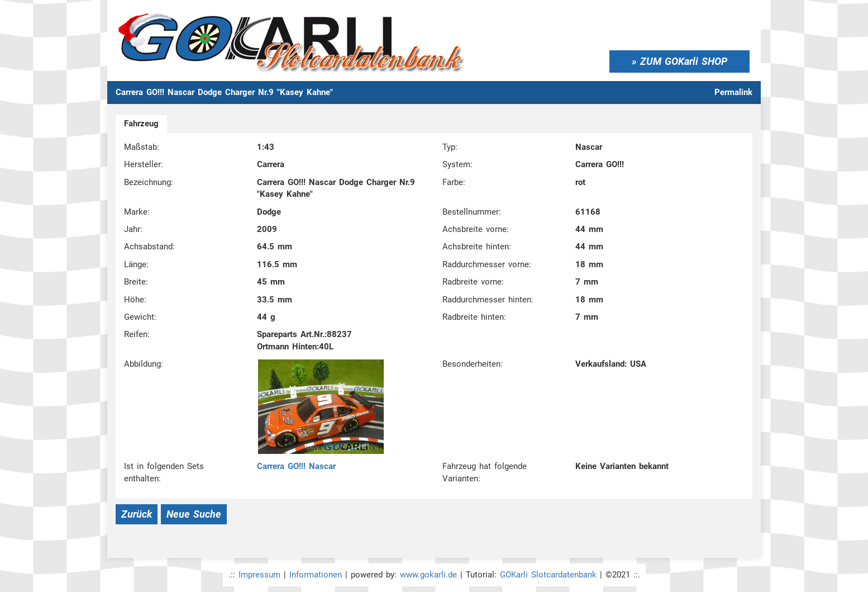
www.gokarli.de (428, 575)
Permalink (733, 92)
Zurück (137, 514)
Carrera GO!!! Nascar (296, 466)
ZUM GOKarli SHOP (684, 61)
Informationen (316, 575)
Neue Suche (194, 514)
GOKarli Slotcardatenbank (548, 575)
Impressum (259, 575)
